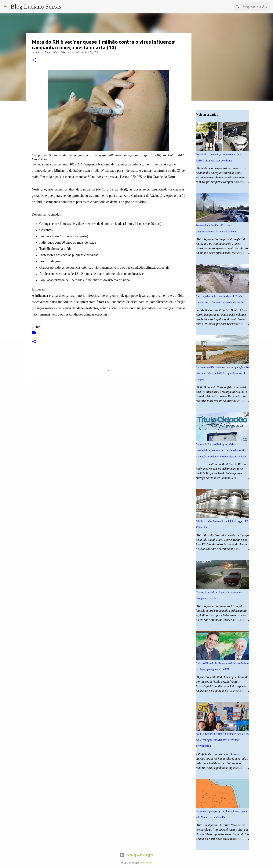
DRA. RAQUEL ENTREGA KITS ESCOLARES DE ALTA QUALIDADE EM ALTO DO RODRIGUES (222, 740)
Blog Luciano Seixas (36, 6)
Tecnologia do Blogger (136, 855)
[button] (34, 60)
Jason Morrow (146, 863)
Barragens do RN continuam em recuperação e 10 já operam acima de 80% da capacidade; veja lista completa (222, 373)
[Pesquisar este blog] (250, 7)
